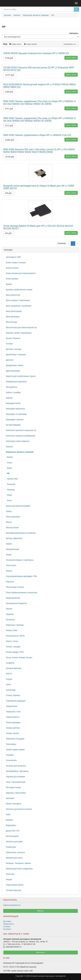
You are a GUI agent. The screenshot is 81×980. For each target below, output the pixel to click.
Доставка (7, 921)
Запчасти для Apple (14, 842)
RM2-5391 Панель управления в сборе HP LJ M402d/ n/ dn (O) (37, 135)
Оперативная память (15, 885)
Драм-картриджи (13, 371)
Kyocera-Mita (12, 479)
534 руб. (9, 193)
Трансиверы (11, 744)
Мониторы (10, 874)
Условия (7, 927)
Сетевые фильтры (14, 668)
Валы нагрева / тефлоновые (18, 300)
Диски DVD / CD (13, 831)
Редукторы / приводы (15, 625)
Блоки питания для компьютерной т (21, 273)
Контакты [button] (40, 953)
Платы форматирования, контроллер (22, 592)
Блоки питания (12, 268)
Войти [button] (40, 911)
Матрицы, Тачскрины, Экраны (18, 863)
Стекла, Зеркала (13, 695)
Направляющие (13, 549)
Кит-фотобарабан (13, 425)
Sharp (9, 495)
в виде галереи (30, 44)
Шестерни (10, 798)
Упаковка (10, 755)
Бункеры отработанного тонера (19, 290)
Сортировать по (70, 44)
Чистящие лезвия (13, 787)
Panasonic (11, 484)
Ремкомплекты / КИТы (15, 636)
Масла (9, 522)
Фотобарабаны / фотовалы (17, 771)
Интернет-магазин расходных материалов (48, 976)
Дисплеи (10, 360)
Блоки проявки (12, 279)
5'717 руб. (9, 109)
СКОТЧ (9, 674)
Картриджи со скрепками (16, 414)
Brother (9, 457)
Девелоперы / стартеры (16, 355)
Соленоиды (11, 690)
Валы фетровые (13, 317)
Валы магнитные (13, 295)
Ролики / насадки (13, 647)
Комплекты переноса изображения (21, 436)
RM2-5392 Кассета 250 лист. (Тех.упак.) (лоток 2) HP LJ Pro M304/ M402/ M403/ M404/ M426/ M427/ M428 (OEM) (39, 151)
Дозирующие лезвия (15, 365)
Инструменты (12, 387)
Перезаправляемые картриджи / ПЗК (21, 576)
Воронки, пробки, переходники (19, 333)
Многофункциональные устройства (21, 533)
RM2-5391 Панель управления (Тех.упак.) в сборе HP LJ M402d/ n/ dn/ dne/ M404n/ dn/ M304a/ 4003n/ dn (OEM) (40, 103)
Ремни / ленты (12, 641)
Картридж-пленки (13, 403)
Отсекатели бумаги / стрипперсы (20, 560)
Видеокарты (11, 825)
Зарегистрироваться (12, 905)
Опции (9, 555)
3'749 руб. (9, 58)
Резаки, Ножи (12, 630)
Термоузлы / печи (13, 712)
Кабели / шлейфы (13, 392)
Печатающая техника (15, 587)
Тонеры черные (12, 733)
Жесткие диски (12, 836)
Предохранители (13, 598)
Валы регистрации (14, 311)
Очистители (11, 565)
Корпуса (9, 447)
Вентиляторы (12, 322)
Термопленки (11, 706)
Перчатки (10, 582)
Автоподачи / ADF (13, 257)
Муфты (9, 544)
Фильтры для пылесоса (16, 766)
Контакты (7, 929)
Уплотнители (11, 760)
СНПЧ (9, 685)
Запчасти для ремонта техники (19, 809)
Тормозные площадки (15, 739)
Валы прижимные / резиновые (19, 306)
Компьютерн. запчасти (15, 852)
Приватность (9, 924)
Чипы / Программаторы (16, 782)
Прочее (9, 609)
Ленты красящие (13, 517)
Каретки (9, 398)
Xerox (9, 500)
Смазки (9, 679)
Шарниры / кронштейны (16, 793)
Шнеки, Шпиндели (14, 804)
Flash (8, 814)
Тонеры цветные (13, 728)
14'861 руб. (10, 140)
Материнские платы (14, 858)
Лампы (9, 511)
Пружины (10, 614)
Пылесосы (10, 620)
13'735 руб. (10, 157)
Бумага (9, 284)
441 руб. (9, 233)
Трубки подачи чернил (15, 750)
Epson (9, 468)
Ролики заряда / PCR (15, 652)
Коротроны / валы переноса (18, 441)
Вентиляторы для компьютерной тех (21, 327)
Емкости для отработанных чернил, (21, 376)
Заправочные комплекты (16, 382)
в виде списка (15, 44)
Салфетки (10, 663)
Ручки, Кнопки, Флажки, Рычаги (19, 657)
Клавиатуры (11, 847)
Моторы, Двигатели (14, 538)
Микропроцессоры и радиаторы (19, 869)
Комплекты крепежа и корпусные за (21, 430)
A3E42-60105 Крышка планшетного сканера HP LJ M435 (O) (36, 53)
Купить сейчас (71, 58)
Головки (9, 344)
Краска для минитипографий (18, 506)
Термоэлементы (13, 717)
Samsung (10, 490)
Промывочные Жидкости (16, 603)
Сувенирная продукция (16, 701)
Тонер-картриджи (13, 722)
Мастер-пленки (12, 528)
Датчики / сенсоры (14, 349)
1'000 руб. (9, 92)
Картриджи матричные (15, 409)
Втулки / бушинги (13, 338)
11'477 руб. (10, 75)
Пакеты (9, 571)
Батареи (9, 820)
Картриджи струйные (15, 419)
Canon (9, 463)
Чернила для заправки (15, 777)
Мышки (9, 879)
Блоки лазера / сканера (16, 262)
